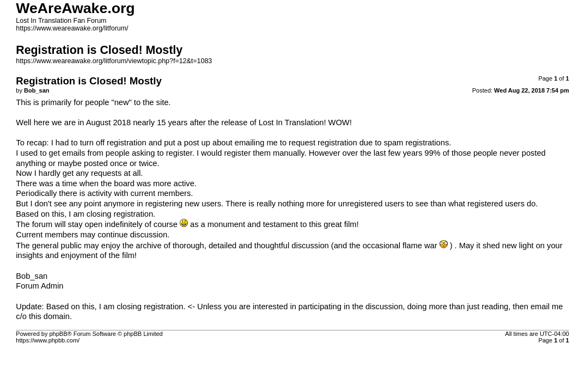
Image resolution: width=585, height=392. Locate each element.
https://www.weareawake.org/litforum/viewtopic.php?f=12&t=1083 (114, 61)
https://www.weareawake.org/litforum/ (72, 28)
